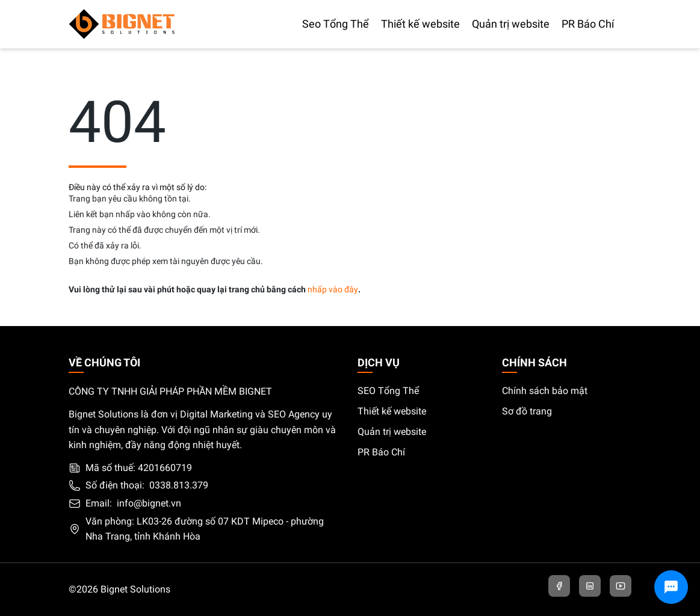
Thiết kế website (392, 411)
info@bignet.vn (149, 503)
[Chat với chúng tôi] (671, 587)
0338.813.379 (179, 485)
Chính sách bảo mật (545, 391)
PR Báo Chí (381, 452)
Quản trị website (392, 432)
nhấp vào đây (333, 289)
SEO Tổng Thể (388, 391)
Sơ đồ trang (527, 411)
